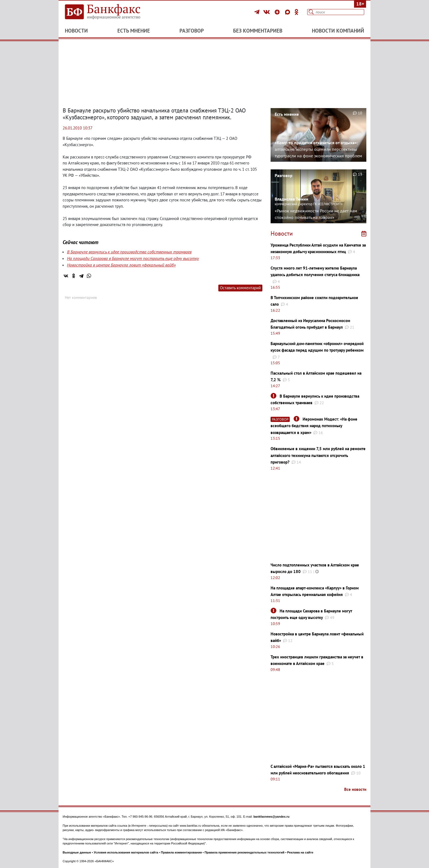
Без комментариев (258, 31)
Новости (76, 31)
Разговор (192, 31)
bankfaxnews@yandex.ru (271, 817)
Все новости (355, 789)
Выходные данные (77, 852)
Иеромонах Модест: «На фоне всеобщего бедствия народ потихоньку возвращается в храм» (314, 426)
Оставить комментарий (240, 288)
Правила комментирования (181, 852)
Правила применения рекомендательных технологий (245, 852)
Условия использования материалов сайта (126, 852)
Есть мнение (134, 31)
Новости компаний (338, 31)
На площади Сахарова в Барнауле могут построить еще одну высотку (133, 258)
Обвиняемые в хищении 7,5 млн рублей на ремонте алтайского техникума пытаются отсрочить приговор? (318, 455)
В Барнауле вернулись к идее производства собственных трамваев (129, 252)
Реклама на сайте (300, 852)
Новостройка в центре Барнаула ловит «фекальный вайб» (121, 265)
